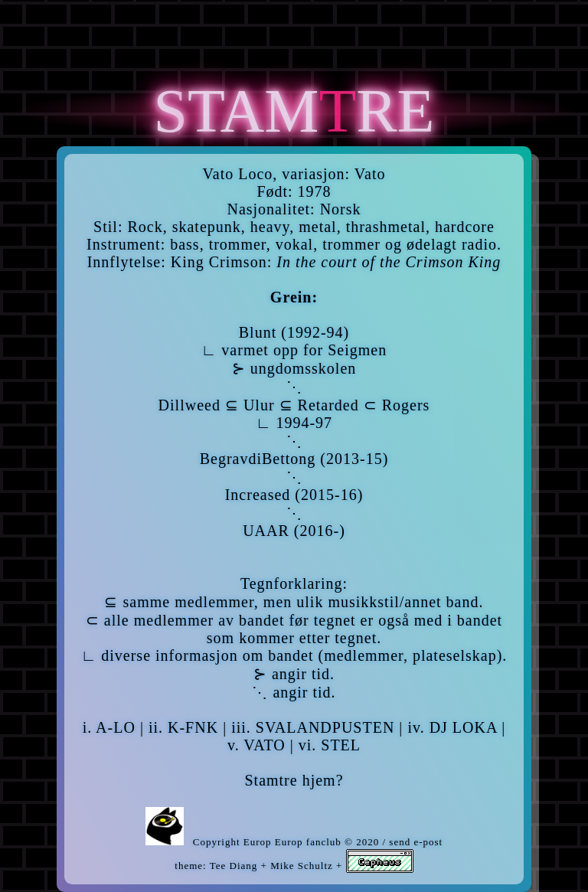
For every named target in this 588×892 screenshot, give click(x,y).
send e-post (416, 842)
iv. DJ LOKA (452, 727)
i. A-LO (109, 727)
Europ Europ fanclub (292, 842)
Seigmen (357, 350)
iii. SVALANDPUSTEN (313, 727)
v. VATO (256, 745)
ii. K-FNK (183, 727)
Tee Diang (234, 866)
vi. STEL (330, 745)
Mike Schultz (302, 866)
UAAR (266, 531)
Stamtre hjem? (294, 780)
